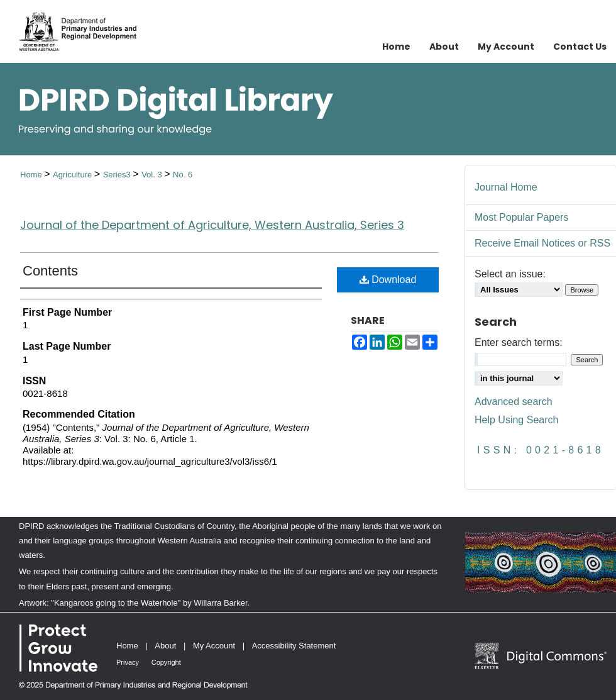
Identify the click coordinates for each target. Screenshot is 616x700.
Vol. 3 (153, 175)
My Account (214, 646)
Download (388, 280)
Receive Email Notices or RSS (542, 243)
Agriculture (74, 175)
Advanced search (514, 402)
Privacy (128, 662)
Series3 (118, 175)
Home (32, 175)
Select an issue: (510, 274)
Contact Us (580, 47)
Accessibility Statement (294, 646)
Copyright (166, 662)
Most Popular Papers (521, 217)
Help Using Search (516, 420)
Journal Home (506, 187)
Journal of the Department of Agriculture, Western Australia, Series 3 (212, 225)
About (165, 646)
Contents (50, 271)
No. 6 (183, 175)
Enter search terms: (519, 342)
